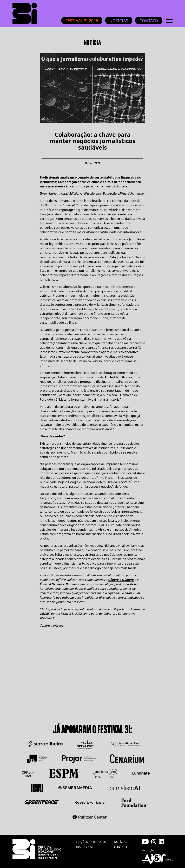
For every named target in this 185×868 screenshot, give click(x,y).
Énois (44, 584)
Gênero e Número (121, 580)
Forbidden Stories (118, 377)
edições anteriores (91, 842)
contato (121, 847)
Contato (149, 20)
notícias (121, 842)
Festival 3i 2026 (82, 20)
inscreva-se (85, 847)
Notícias (119, 20)
